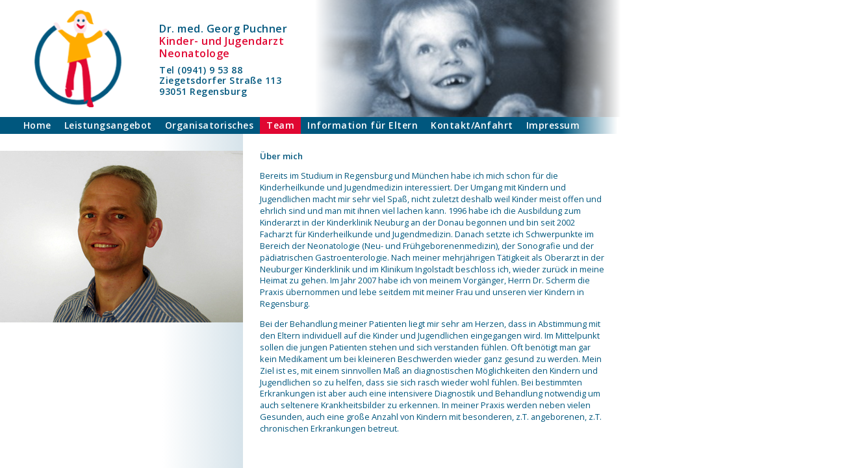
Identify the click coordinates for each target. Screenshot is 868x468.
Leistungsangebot (108, 125)
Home (37, 125)
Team (280, 125)
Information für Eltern (363, 125)
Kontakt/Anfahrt (472, 125)
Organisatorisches (210, 125)
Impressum (553, 125)
